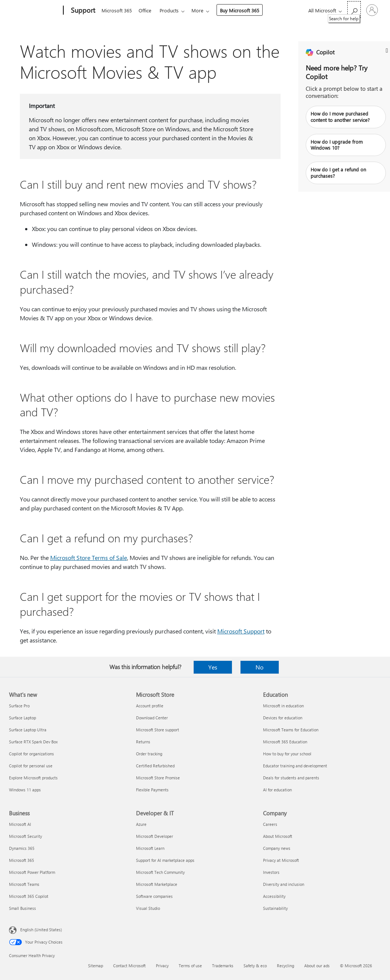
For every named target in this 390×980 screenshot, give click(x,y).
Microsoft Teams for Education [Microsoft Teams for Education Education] (291, 730)
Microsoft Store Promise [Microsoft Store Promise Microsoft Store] (158, 778)
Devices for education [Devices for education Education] (283, 718)
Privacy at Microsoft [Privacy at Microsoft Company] (281, 860)
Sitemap (96, 966)
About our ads (317, 966)
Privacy (162, 966)
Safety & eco (255, 966)
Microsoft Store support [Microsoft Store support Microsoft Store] (158, 730)
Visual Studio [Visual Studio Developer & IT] (148, 908)
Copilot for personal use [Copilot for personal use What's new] (31, 766)
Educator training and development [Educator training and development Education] (295, 766)
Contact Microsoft (129, 966)
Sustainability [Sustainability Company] (275, 908)
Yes (213, 667)
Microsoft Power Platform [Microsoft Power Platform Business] (32, 872)
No (259, 667)
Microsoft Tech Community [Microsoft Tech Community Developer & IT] (160, 872)
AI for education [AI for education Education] (277, 790)
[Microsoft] (35, 11)
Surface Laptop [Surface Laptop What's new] (22, 718)
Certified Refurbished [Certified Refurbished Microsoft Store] (155, 766)
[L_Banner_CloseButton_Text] (387, 50)
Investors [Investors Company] (271, 872)
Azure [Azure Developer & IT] (141, 824)
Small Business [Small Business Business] (22, 908)
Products (172, 10)
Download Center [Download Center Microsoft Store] (152, 718)
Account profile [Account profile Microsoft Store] (150, 706)
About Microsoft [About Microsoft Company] (278, 836)
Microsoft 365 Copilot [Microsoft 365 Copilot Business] (29, 896)
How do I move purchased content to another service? (340, 117)
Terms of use (190, 966)
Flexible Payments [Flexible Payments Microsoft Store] (152, 790)
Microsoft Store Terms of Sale (89, 558)
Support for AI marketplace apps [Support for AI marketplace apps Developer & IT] (165, 860)
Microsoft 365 (117, 10)
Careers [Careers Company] (270, 824)
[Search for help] (354, 10)
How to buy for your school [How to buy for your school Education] (287, 754)
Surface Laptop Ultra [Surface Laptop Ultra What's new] (28, 730)
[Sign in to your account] (372, 10)
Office (146, 10)
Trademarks (223, 966)
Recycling (285, 966)
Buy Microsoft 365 (244, 10)
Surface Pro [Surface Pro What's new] (19, 706)
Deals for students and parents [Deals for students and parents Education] (291, 778)
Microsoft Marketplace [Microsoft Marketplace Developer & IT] (157, 884)
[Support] (82, 11)
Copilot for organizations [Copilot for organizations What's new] (31, 754)
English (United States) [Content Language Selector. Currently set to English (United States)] (41, 930)
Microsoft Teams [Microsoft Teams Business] (24, 884)
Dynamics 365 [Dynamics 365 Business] (22, 848)
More (202, 10)
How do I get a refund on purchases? (338, 173)
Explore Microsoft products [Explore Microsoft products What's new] (33, 778)
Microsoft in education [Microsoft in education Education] (283, 706)
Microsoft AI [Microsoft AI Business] (20, 824)
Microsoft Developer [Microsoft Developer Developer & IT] (155, 836)
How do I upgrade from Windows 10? (337, 145)
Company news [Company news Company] (277, 848)
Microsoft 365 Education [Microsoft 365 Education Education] (285, 742)
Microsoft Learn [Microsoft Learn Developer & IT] (150, 848)
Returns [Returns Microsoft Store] (143, 742)
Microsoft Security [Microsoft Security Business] (25, 836)
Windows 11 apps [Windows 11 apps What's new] (25, 790)
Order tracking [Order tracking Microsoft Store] (149, 754)
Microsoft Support (241, 631)
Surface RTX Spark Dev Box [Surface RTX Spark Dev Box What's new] (33, 742)
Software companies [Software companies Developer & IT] (154, 896)
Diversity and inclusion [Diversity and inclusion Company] (284, 884)
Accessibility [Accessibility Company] (274, 896)
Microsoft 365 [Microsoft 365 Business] (22, 860)
